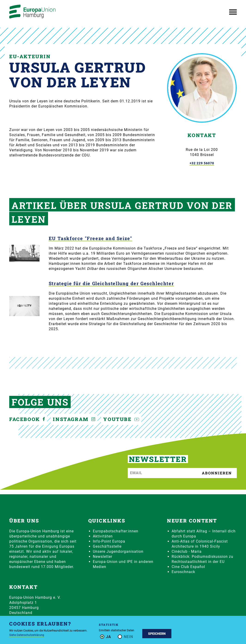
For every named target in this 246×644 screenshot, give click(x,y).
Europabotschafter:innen (116, 531)
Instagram (74, 419)
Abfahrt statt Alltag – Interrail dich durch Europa (204, 534)
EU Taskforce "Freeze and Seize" (91, 238)
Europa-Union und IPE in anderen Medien (123, 564)
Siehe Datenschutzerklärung (27, 635)
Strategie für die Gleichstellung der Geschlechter (111, 283)
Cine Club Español (188, 567)
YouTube (121, 419)
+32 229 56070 (202, 163)
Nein (128, 637)
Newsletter (103, 557)
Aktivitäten (103, 536)
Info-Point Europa (109, 541)
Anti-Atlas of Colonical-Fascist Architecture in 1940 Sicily (200, 544)
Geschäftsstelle (107, 546)
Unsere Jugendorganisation (118, 551)
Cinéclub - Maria (187, 551)
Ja (109, 637)
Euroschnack (183, 572)
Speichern (157, 634)
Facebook (27, 419)
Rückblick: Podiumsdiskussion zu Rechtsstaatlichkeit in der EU (202, 559)
